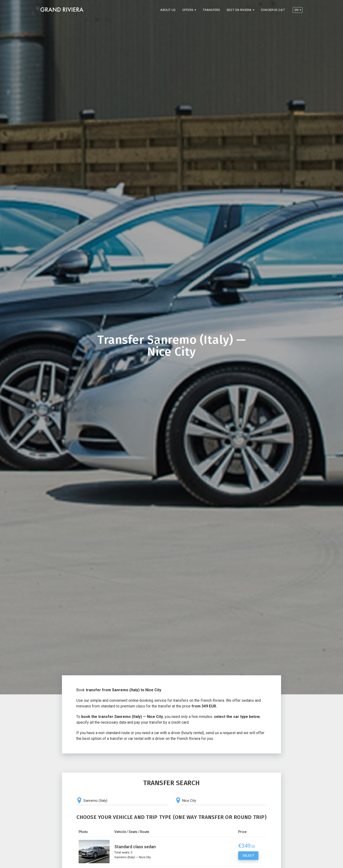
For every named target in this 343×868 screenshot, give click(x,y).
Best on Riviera (239, 10)
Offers (188, 10)
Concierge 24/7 (273, 10)
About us (168, 10)
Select (248, 856)
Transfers (211, 10)
